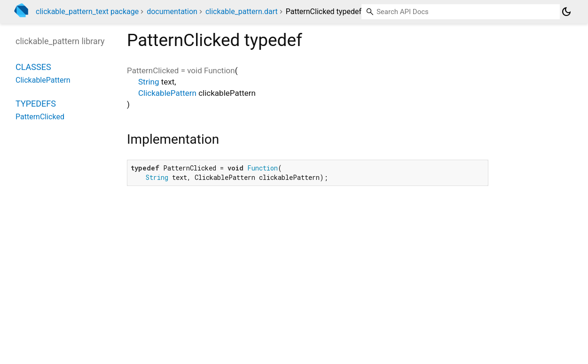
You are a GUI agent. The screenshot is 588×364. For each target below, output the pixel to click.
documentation (172, 12)
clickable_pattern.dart (242, 12)
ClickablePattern (167, 93)
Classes (33, 67)
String (149, 82)
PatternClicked (40, 117)
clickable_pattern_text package (87, 12)
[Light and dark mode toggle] (566, 12)
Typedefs (36, 104)
